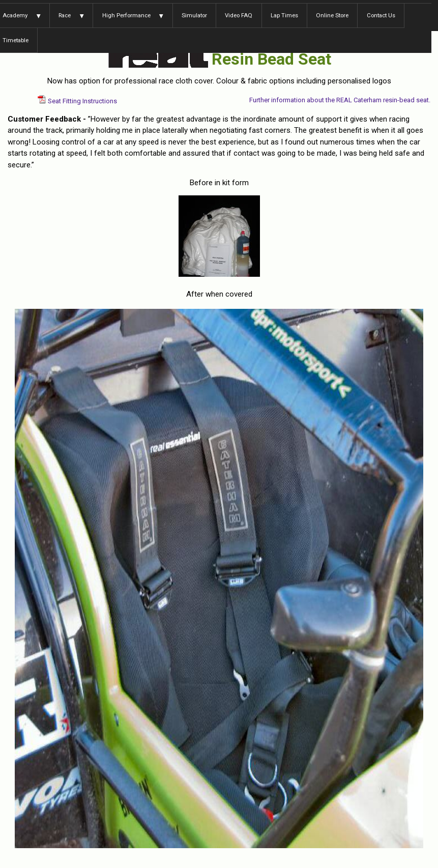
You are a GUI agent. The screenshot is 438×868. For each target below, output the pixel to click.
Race (65, 15)
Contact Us (381, 15)
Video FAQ (239, 15)
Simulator (194, 15)
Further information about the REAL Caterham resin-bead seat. (340, 100)
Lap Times (284, 15)
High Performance (126, 15)
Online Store (332, 15)
